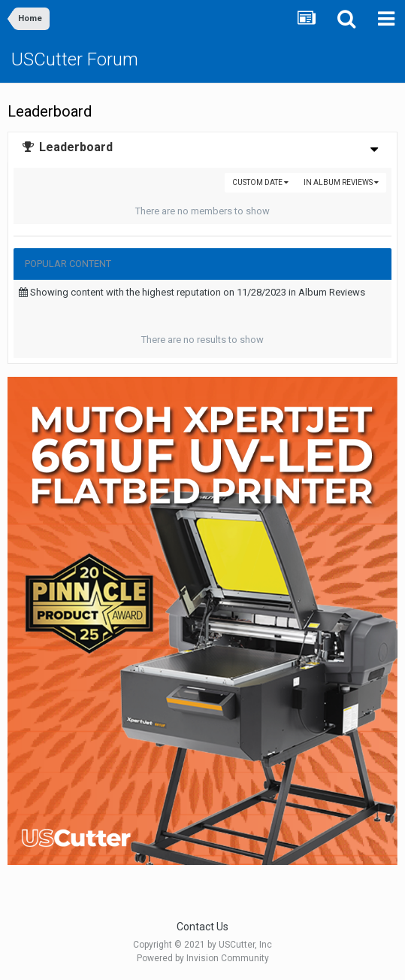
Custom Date (260, 182)
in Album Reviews (341, 182)
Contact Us (202, 927)
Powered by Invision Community (203, 958)
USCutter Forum (75, 59)
